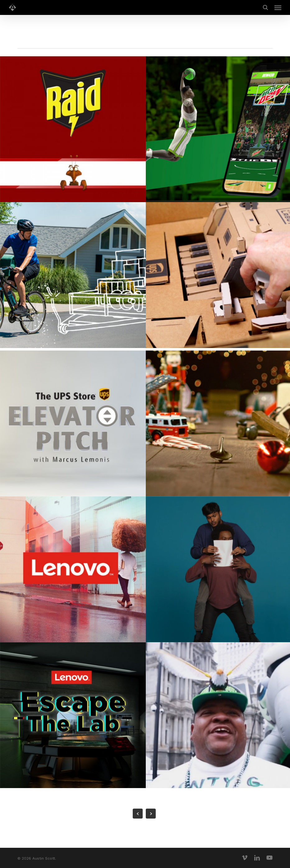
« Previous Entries (138, 814)
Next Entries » (151, 814)
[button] (278, 7)
